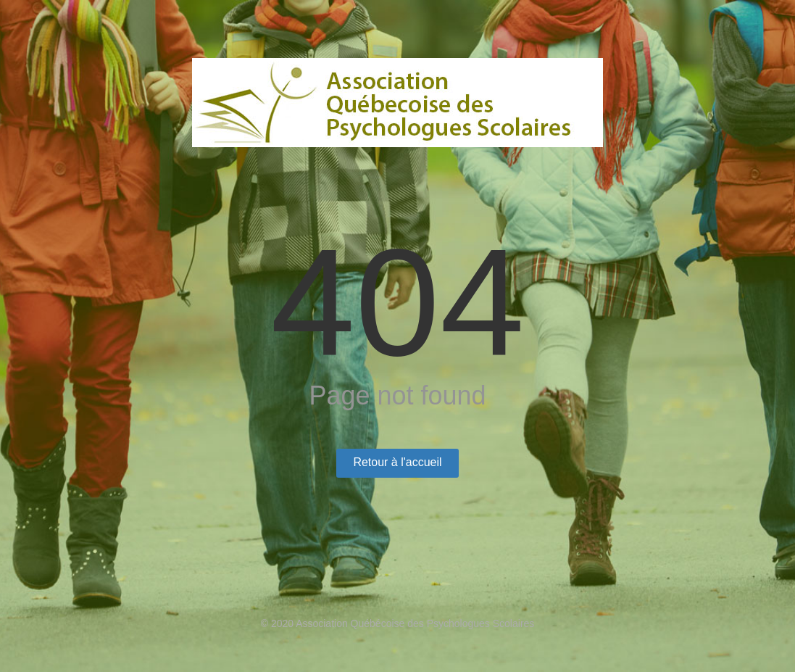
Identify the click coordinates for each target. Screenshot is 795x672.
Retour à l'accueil (397, 462)
